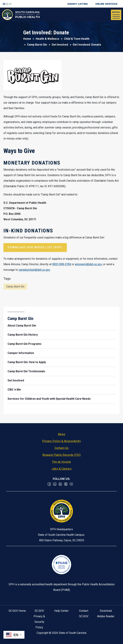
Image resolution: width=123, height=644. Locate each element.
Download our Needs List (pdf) (35, 247)
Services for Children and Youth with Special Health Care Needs (49, 399)
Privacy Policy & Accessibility (61, 441)
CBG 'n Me (14, 390)
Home (27, 39)
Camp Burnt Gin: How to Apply (27, 362)
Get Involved (60, 45)
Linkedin (55, 484)
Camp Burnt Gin (37, 45)
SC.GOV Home (17, 611)
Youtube (71, 484)
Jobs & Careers (61, 469)
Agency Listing (78, 4)
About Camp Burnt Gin (22, 326)
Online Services (106, 4)
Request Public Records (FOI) (62, 455)
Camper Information (21, 353)
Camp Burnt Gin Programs (25, 344)
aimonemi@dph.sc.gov (88, 264)
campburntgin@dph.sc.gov (34, 270)
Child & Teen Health (77, 39)
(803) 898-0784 (62, 264)
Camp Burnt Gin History (23, 335)
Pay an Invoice (62, 462)
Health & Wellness (47, 39)
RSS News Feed (60, 484)
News (62, 434)
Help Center (61, 611)
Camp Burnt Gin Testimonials (26, 371)
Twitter (66, 484)
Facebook (49, 484)
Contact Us (62, 448)
